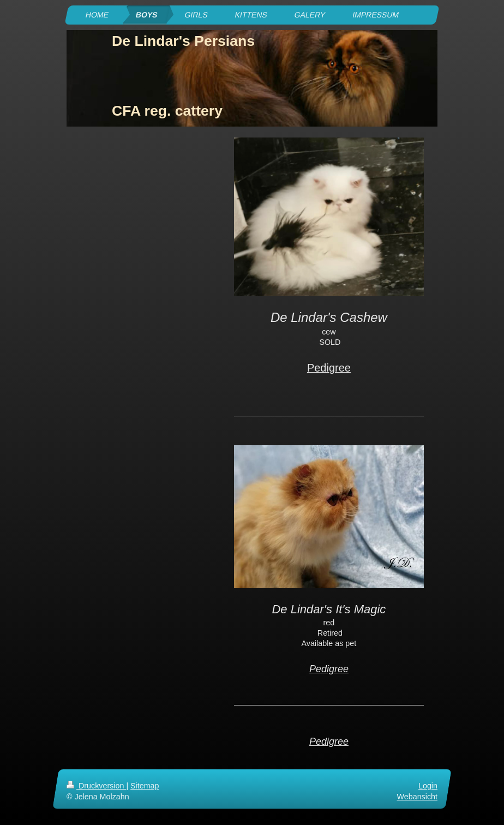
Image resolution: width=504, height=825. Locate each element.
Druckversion (96, 786)
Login (428, 786)
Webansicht (417, 797)
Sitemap (145, 786)
